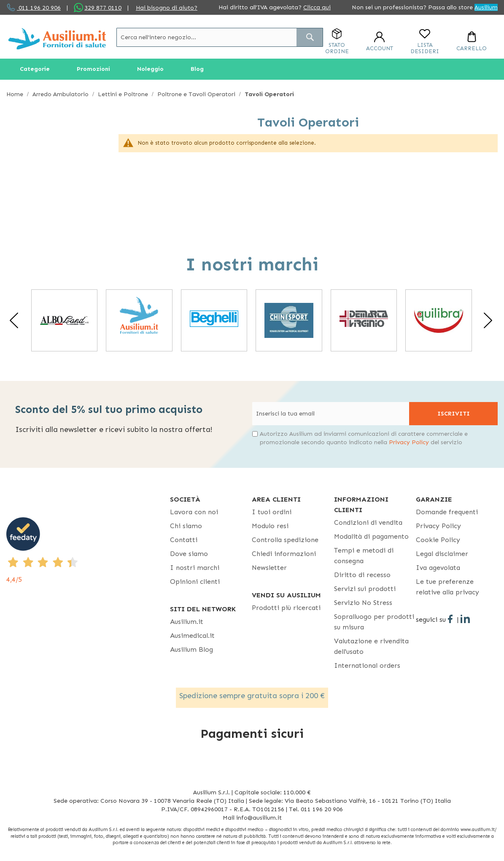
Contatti (184, 540)
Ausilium (486, 7)
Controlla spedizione (285, 540)
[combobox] (220, 37)
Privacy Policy (409, 442)
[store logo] (57, 39)
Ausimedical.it (192, 636)
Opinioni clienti (195, 582)
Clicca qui (317, 7)
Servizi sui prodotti (365, 589)
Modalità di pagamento (371, 536)
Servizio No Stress (363, 603)
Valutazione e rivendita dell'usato (371, 646)
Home (16, 94)
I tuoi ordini (272, 512)
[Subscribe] (453, 414)
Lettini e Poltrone (124, 94)
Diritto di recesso (362, 575)
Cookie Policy (438, 540)
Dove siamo (189, 554)
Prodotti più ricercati (286, 608)
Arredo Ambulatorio (61, 94)
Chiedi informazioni (284, 554)
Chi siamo (186, 526)
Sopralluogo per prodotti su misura (374, 622)
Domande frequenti (447, 512)
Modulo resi (270, 526)
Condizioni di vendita (368, 522)
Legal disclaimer (442, 554)
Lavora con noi (194, 512)
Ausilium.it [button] (187, 622)
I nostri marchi (195, 568)
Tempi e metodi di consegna (364, 556)
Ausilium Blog (191, 649)
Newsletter (269, 568)
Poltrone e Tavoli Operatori (197, 94)
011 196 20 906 (39, 8)
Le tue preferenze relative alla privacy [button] (447, 587)
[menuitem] (35, 69)
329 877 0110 (103, 8)
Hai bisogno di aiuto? (167, 8)
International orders (367, 665)
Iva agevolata (438, 568)
